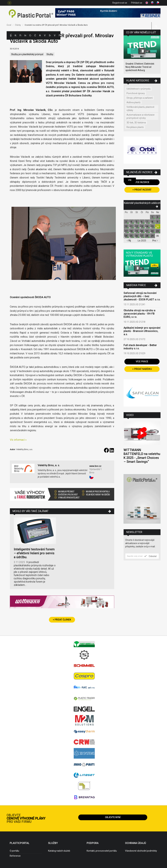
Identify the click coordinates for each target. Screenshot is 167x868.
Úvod (9, 25)
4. (131, 222)
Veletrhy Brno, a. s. (49, 465)
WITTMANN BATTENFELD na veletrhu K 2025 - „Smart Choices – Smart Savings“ (142, 456)
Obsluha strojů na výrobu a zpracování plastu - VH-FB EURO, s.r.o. (139, 314)
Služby (50, 54)
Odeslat (150, 556)
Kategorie (16, 35)
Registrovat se (120, 3)
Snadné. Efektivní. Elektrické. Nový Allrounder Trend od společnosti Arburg (140, 67)
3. (126, 222)
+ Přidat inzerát (142, 190)
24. (126, 236)
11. (131, 226)
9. (158, 222)
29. (153, 236)
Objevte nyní (113, 817)
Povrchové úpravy (136, 93)
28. (147, 236)
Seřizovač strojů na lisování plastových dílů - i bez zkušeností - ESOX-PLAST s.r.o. (142, 296)
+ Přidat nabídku (142, 369)
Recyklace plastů (135, 127)
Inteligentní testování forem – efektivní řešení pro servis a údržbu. (34, 553)
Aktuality (40, 35)
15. (153, 226)
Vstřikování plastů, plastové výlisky (140, 109)
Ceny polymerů (30, 35)
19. (137, 231)
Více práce (142, 362)
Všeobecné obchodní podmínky (141, 851)
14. (147, 226)
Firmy (20, 35)
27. (142, 236)
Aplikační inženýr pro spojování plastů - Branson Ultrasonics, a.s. (142, 331)
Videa (55, 35)
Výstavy (45, 35)
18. (131, 231)
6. (142, 222)
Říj (129, 241)
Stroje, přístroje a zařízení (140, 98)
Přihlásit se (137, 3)
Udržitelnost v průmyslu (138, 89)
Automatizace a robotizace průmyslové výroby (141, 116)
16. (158, 226)
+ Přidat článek (62, 620)
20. (142, 231)
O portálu (14, 851)
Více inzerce (142, 182)
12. (137, 226)
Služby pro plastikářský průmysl (27, 54)
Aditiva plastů (133, 102)
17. (126, 231)
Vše (130, 180)
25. (131, 236)
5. (137, 222)
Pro (155, 241)
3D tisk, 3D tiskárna (136, 123)
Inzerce (25, 35)
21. (147, 231)
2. (158, 217)
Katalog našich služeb (59, 851)
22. (153, 231)
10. (126, 226)
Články (35, 35)
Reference (15, 856)
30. (158, 236)
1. (153, 217)
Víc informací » (18, 440)
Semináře (50, 35)
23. (158, 231)
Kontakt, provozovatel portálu (102, 851)
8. (153, 222)
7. (147, 222)
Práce (60, 35)
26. (137, 236)
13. (142, 226)
